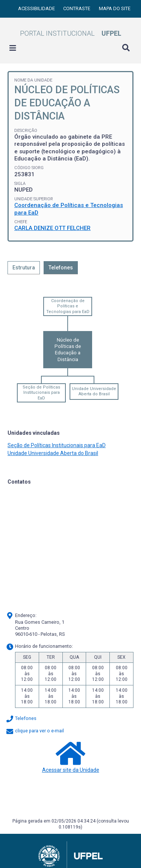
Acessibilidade (37, 8)
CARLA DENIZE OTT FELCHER (52, 228)
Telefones (61, 268)
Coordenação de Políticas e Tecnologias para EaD (68, 306)
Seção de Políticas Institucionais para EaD (41, 393)
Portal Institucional (71, 33)
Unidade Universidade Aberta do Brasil (94, 391)
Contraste (77, 8)
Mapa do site (115, 8)
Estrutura (24, 268)
